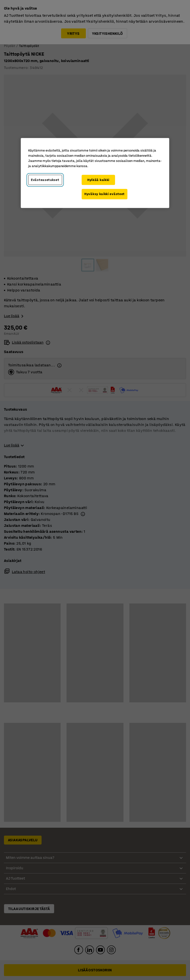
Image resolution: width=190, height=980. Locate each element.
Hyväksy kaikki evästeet (105, 194)
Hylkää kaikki (98, 180)
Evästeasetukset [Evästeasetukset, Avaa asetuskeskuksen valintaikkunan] (45, 180)
